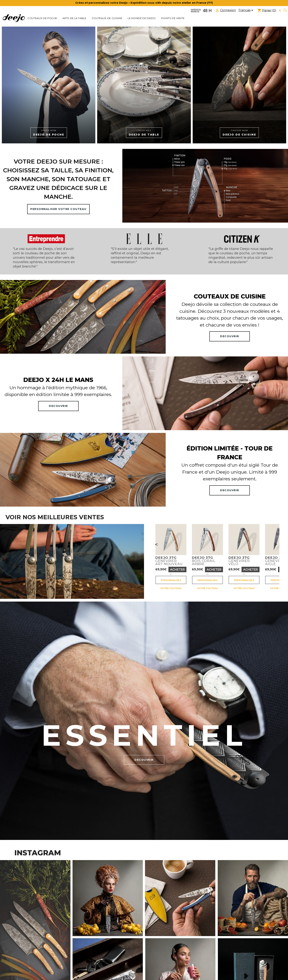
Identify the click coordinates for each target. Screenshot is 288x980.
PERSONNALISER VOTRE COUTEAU (58, 209)
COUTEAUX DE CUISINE (107, 18)
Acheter (177, 570)
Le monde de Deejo (142, 18)
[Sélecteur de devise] (280, 11)
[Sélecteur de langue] (246, 11)
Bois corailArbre (204, 561)
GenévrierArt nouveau (169, 561)
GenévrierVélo (239, 561)
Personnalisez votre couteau (171, 581)
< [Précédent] (156, 545)
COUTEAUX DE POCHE (42, 18)
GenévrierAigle (276, 561)
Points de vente (173, 18)
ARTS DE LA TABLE (74, 18)
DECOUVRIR (230, 336)
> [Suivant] (276, 545)
